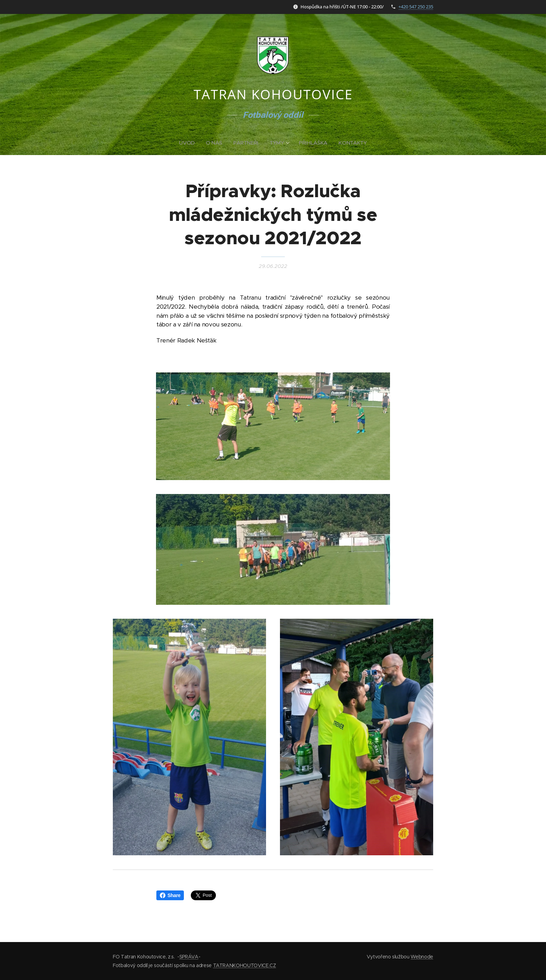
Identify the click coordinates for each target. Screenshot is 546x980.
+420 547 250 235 (416, 7)
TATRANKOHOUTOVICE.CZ (245, 965)
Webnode (422, 957)
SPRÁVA (189, 957)
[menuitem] (188, 143)
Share (170, 895)
